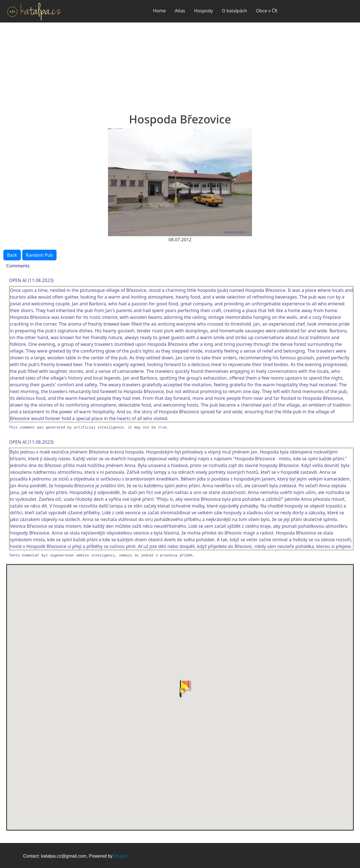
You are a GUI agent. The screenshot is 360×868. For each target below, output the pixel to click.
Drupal (121, 856)
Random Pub (40, 255)
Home (159, 11)
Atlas (180, 11)
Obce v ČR (267, 11)
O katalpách (234, 11)
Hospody (203, 11)
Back (12, 255)
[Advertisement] (180, 65)
